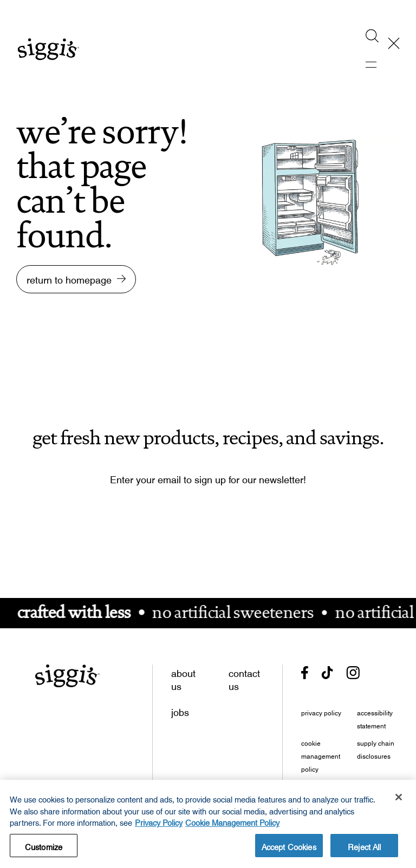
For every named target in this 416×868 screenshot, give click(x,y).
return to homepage (69, 277)
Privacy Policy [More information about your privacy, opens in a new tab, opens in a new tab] (159, 826)
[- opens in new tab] (305, 673)
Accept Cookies (289, 850)
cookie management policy (321, 755)
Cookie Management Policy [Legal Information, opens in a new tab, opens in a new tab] (232, 826)
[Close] (399, 801)
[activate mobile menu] (379, 65)
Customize (44, 850)
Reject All (364, 850)
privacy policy (321, 712)
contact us (244, 678)
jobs (180, 710)
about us (183, 678)
